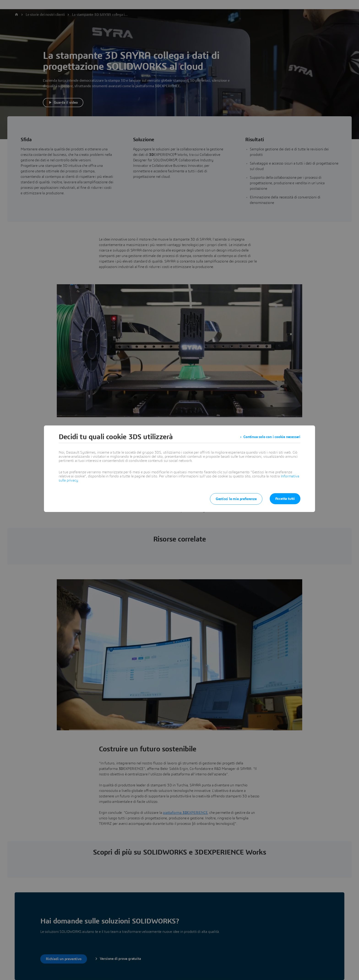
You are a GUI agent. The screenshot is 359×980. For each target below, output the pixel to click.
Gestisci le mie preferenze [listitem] (236, 499)
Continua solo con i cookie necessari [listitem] (272, 437)
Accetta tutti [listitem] (285, 499)
